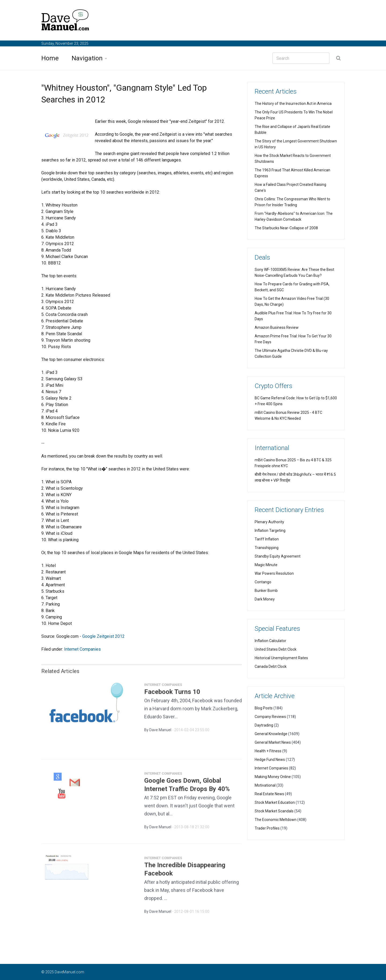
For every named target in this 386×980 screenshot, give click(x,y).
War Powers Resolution (274, 573)
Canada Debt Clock (271, 666)
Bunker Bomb (266, 591)
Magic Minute (266, 565)
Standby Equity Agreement (278, 556)
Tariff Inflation (267, 539)
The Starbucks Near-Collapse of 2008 (286, 228)
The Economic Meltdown (276, 820)
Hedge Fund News (270, 760)
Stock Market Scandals (274, 811)
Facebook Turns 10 (172, 694)
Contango (263, 582)
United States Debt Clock (276, 649)
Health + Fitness (268, 751)
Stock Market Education (275, 802)
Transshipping (267, 548)
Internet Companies (82, 649)
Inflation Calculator (270, 641)
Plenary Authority (269, 522)
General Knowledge (271, 734)
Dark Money (265, 599)
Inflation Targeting (270, 530)
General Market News (273, 742)
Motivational (265, 785)
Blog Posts (264, 708)
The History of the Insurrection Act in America (293, 104)
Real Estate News (269, 794)
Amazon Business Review (277, 327)
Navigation (87, 58)
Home (50, 58)
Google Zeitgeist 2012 (103, 636)
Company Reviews (270, 717)
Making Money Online (273, 777)
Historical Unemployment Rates (281, 658)
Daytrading (264, 725)
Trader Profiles (267, 828)
